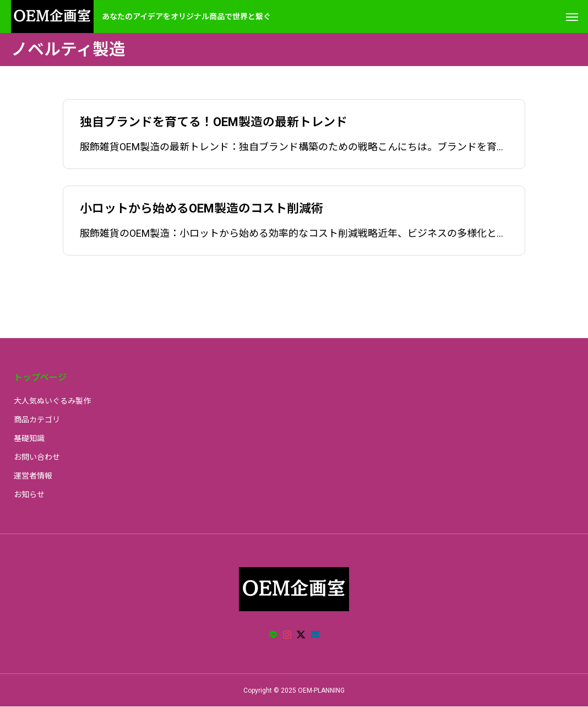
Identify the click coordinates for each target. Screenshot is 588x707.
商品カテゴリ (37, 420)
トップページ (40, 377)
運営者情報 (33, 476)
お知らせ (29, 494)
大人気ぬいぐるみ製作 (52, 401)
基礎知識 (29, 438)
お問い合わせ (37, 457)
